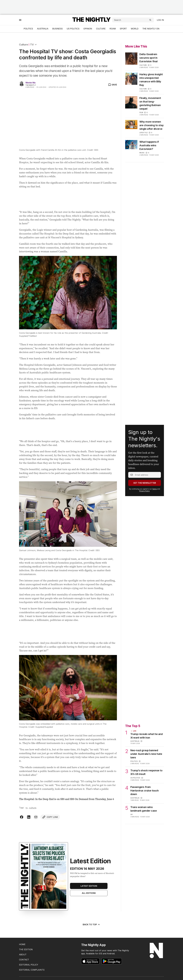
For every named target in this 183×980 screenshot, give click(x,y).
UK (132, 814)
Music (142, 153)
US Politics (73, 29)
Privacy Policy (144, 491)
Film (141, 112)
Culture (101, 29)
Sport (123, 29)
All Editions (89, 893)
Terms (154, 489)
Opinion (88, 29)
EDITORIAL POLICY (29, 965)
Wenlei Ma (30, 83)
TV (32, 45)
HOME (22, 944)
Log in (160, 20)
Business (58, 29)
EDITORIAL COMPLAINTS (32, 970)
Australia (43, 29)
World (135, 29)
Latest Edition (89, 886)
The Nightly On (151, 29)
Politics (28, 29)
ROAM (113, 29)
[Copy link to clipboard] (50, 817)
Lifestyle (143, 133)
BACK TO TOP (92, 924)
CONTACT (24, 960)
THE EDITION (26, 949)
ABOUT (23, 955)
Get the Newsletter (145, 483)
